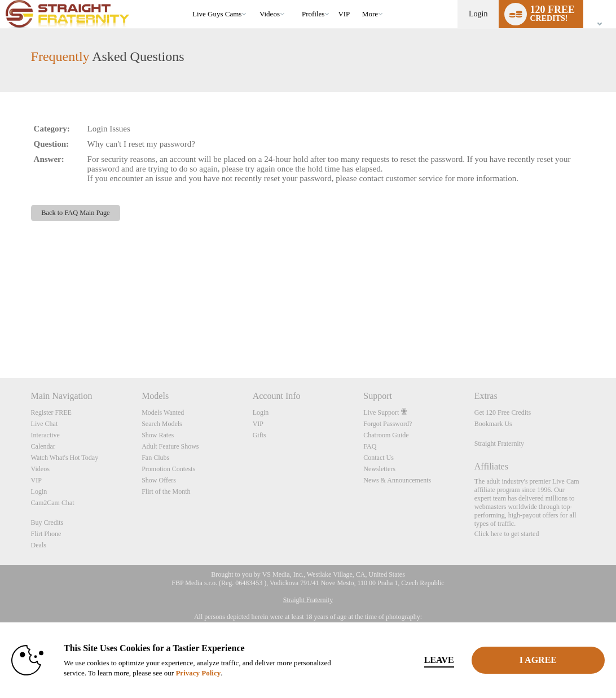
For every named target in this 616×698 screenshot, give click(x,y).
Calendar (43, 446)
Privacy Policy (198, 673)
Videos (270, 14)
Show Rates (158, 435)
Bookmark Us (493, 424)
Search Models (162, 424)
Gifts (259, 435)
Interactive (45, 435)
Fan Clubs (155, 458)
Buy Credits (47, 523)
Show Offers (159, 480)
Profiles (313, 14)
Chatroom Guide (386, 435)
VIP (344, 14)
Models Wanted (163, 412)
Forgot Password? (388, 424)
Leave (439, 660)
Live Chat (45, 424)
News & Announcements (397, 480)
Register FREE (51, 412)
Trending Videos (254, 0)
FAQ (370, 446)
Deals (39, 545)
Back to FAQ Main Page (75, 213)
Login (478, 14)
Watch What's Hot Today (65, 458)
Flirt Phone (46, 534)
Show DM (0, 336)
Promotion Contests (168, 469)
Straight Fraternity (499, 444)
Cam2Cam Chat (53, 503)
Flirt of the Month (166, 491)
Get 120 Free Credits (503, 412)
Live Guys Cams (217, 14)
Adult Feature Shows (170, 446)
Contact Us (379, 458)
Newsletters (379, 469)
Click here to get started (507, 534)
